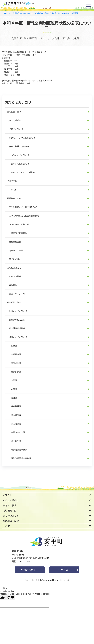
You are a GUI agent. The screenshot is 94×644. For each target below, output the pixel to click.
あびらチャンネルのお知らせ (21, 138)
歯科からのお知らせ (18, 164)
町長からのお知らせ (17, 311)
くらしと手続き (14, 120)
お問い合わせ (29, 570)
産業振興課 (14, 372)
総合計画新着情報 (16, 328)
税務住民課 (14, 363)
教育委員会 (14, 424)
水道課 (12, 389)
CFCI (11, 190)
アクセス (63, 570)
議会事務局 (14, 415)
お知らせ (7, 495)
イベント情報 (14, 276)
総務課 (75, 13)
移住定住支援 (14, 242)
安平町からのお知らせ (23, 13)
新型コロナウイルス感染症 (21, 172)
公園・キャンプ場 (16, 294)
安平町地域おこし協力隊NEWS (22, 207)
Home (7, 13)
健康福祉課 (14, 406)
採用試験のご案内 (16, 320)
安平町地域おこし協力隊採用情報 (23, 216)
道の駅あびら (14, 259)
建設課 (12, 380)
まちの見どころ (14, 268)
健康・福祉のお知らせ (18, 146)
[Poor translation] (10, 598)
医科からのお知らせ (18, 155)
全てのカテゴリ (14, 112)
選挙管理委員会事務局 (19, 458)
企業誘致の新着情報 (17, 233)
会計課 (12, 398)
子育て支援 (12, 181)
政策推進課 (14, 354)
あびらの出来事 (15, 250)
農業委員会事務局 (17, 450)
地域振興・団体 (14, 198)
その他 (6, 526)
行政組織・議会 (42, 13)
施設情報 (12, 285)
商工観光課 (14, 441)
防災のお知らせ (15, 129)
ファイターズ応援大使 (18, 224)
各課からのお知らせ (61, 13)
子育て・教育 (10, 505)
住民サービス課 (16, 432)
